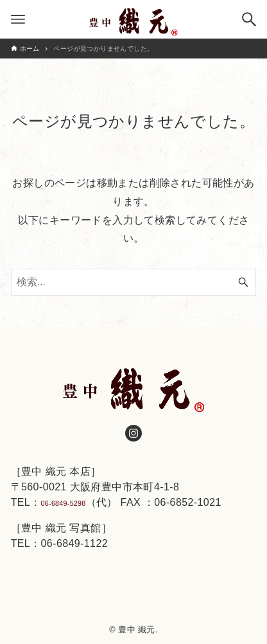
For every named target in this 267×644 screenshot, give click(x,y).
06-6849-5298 (74, 500)
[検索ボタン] (249, 19)
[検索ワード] (134, 282)
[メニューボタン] (18, 19)
